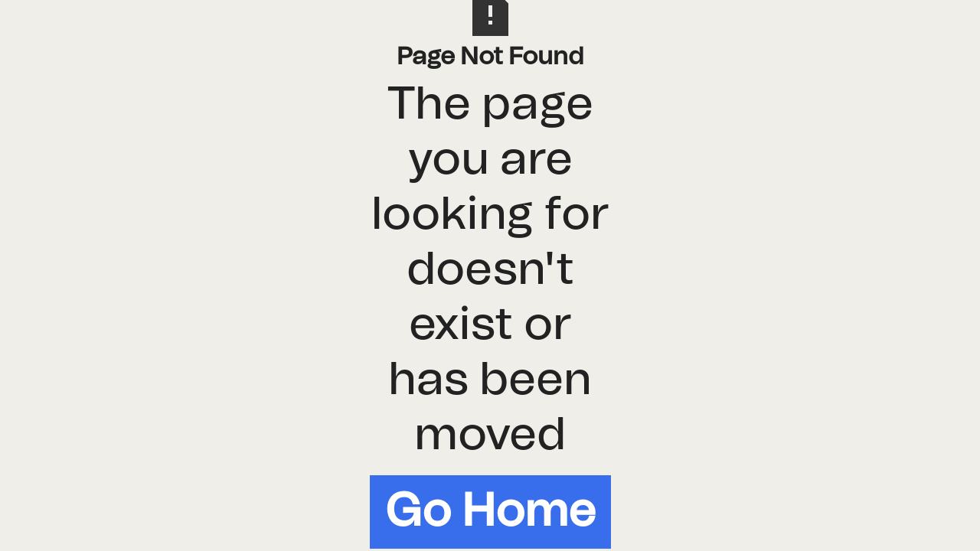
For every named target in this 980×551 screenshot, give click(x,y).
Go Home (490, 512)
